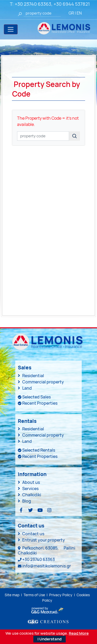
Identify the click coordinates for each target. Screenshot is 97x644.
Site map (12, 595)
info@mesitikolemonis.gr (47, 566)
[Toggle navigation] (11, 29)
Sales (25, 368)
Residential (33, 376)
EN (79, 13)
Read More (79, 633)
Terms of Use (34, 595)
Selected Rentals (39, 450)
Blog (27, 501)
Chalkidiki (32, 495)
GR (71, 13)
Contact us (33, 534)
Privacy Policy (61, 595)
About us (31, 482)
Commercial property (43, 382)
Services (30, 489)
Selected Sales (36, 397)
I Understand (50, 639)
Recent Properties (40, 403)
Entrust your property (44, 540)
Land (27, 388)
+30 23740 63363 (33, 4)
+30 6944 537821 (72, 4)
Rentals (27, 421)
